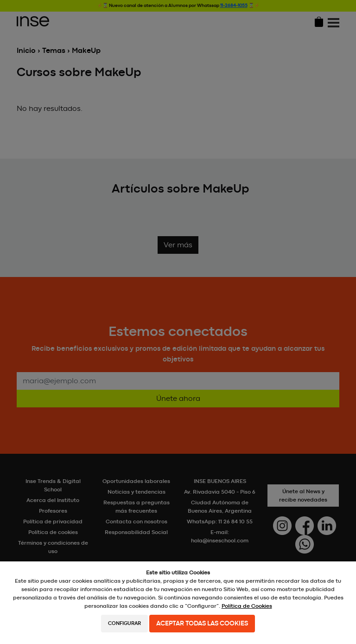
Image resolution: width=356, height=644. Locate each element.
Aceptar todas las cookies (202, 624)
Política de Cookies (247, 606)
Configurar (124, 623)
